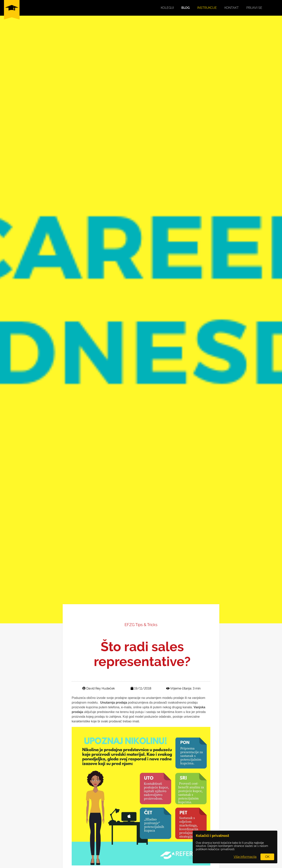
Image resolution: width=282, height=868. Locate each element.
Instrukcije (207, 8)
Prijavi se (254, 8)
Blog (186, 8)
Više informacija (245, 857)
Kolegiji (167, 8)
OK (267, 857)
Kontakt (232, 8)
